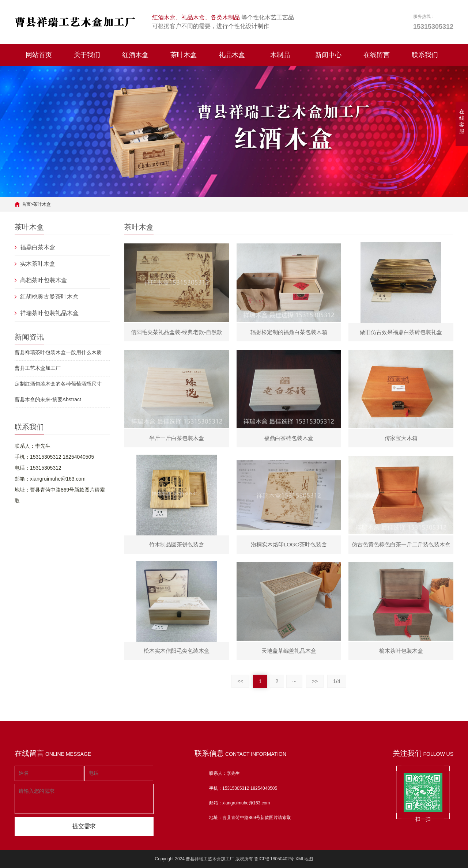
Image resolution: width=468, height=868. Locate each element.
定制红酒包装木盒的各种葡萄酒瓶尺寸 (58, 384)
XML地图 (304, 859)
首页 (26, 204)
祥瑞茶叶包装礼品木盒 (49, 313)
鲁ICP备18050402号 (274, 859)
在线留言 (377, 55)
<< (240, 681)
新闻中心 (328, 55)
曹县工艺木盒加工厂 (38, 368)
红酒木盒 (135, 55)
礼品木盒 (232, 55)
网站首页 (39, 55)
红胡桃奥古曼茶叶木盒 (49, 297)
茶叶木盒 (184, 55)
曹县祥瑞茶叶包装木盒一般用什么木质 (58, 352)
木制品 (280, 55)
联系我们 (425, 55)
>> (315, 681)
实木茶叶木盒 (38, 264)
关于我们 (87, 55)
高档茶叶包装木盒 (44, 280)
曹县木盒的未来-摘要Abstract (48, 399)
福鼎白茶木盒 (38, 247)
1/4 (337, 681)
